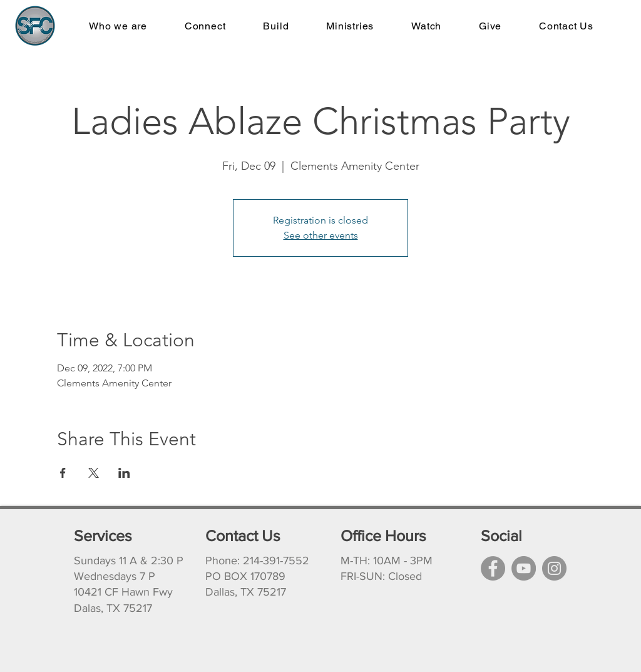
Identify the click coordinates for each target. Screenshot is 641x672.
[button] (350, 26)
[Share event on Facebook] (63, 473)
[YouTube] (524, 568)
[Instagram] (554, 568)
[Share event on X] (94, 473)
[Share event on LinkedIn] (124, 473)
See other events (321, 235)
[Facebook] (493, 568)
